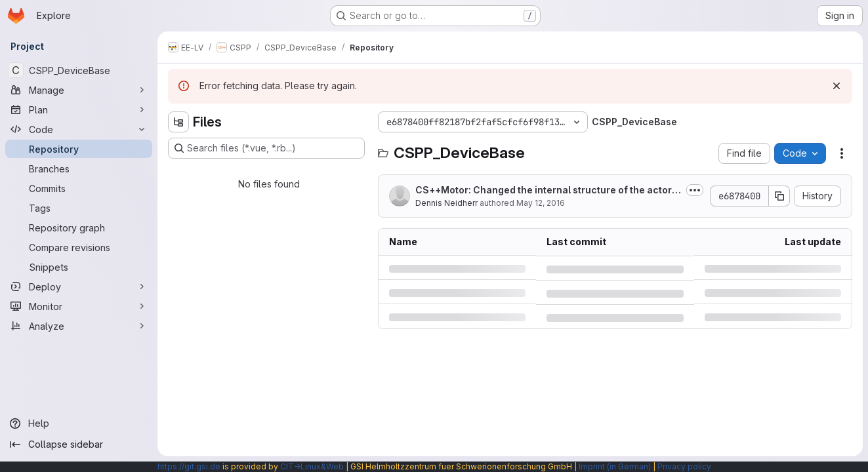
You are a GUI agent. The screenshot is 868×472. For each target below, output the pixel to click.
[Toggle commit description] (695, 190)
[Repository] (79, 149)
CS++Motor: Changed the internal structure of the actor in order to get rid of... (546, 190)
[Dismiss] (837, 86)
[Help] (79, 423)
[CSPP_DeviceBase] (79, 70)
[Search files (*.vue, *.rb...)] (266, 148)
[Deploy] (79, 286)
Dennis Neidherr (446, 203)
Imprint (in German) (615, 466)
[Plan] (79, 109)
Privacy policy (684, 466)
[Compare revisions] (79, 247)
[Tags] (79, 208)
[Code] (79, 129)
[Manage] (79, 90)
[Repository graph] (79, 227)
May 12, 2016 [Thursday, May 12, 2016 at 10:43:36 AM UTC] (541, 203)
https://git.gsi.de (189, 466)
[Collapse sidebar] (79, 444)
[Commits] (79, 188)
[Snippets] (79, 267)
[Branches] (79, 168)
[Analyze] (79, 326)
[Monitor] (79, 306)
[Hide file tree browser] (178, 122)
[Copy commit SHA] (779, 196)
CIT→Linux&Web (312, 466)
